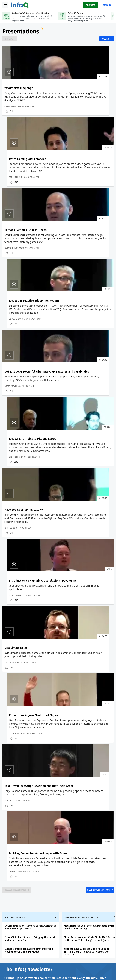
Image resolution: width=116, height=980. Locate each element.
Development (16, 574)
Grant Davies (68, 357)
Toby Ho (9, 523)
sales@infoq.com (49, 950)
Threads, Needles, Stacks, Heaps (26, 170)
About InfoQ (11, 845)
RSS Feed (43, 31)
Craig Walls (11, 116)
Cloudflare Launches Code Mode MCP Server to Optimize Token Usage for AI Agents (90, 596)
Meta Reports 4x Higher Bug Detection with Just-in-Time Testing (90, 584)
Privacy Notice (10, 973)
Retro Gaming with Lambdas (79, 91)
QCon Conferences (14, 822)
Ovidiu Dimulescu (15, 195)
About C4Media (12, 851)
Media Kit (9, 856)
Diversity (9, 868)
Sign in (106, 5)
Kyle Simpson (12, 440)
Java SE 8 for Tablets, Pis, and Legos (84, 249)
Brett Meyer (12, 278)
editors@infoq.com (88, 950)
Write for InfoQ (12, 834)
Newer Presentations (19, 543)
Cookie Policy (50, 973)
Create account (13, 811)
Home (7, 805)
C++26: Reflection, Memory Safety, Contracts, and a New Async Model (31, 584)
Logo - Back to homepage (20, 5)
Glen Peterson (69, 440)
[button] (33, 688)
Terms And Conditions (31, 973)
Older (104, 41)
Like (12, 121)
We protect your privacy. (16, 695)
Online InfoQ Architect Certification (73, 812)
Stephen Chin (68, 116)
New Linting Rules (17, 411)
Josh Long (10, 357)
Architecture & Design (82, 574)
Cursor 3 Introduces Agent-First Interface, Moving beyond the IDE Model (29, 607)
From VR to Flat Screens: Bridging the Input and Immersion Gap (30, 596)
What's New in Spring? (19, 91)
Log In (8, 817)
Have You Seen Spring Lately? (24, 332)
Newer (12, 41)
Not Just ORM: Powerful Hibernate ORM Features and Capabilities (27, 251)
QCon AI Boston (75, 824)
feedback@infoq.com (13, 950)
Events (7, 828)
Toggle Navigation (5, 5)
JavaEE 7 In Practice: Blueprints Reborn (86, 170)
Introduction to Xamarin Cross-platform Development (81, 334)
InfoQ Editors (11, 839)
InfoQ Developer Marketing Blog (21, 862)
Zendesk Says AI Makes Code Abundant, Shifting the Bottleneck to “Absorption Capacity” (87, 608)
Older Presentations (97, 543)
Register (90, 5)
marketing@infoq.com (14, 960)
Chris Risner (68, 523)
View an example (81, 640)
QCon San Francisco (77, 846)
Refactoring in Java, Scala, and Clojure (86, 411)
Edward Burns (69, 195)
